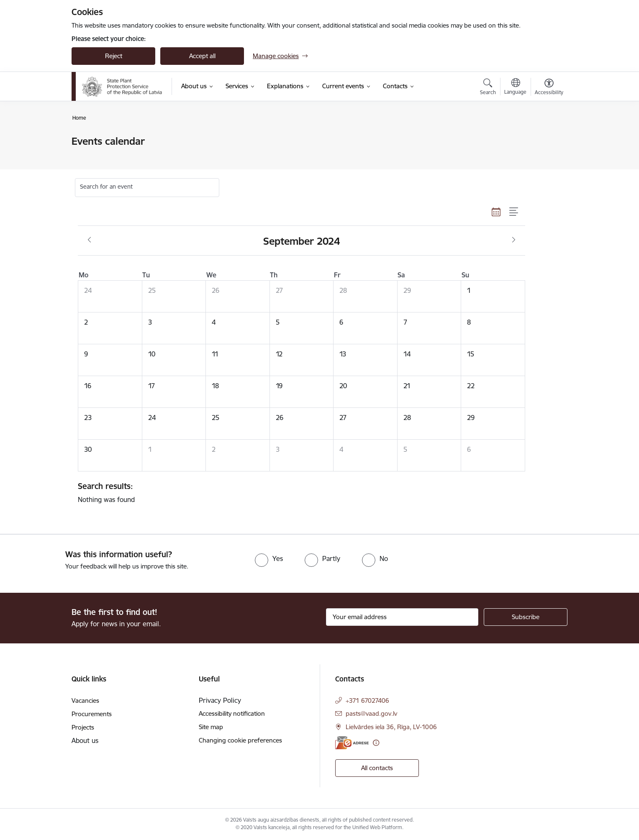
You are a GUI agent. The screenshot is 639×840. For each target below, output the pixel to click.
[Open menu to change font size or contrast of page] (549, 88)
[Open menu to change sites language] (515, 87)
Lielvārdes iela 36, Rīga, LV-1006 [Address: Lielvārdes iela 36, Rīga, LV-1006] (391, 727)
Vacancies (85, 700)
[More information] (376, 743)
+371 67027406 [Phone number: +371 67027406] (367, 700)
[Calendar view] (496, 212)
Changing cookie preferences (240, 740)
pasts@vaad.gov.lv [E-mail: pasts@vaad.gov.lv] (371, 713)
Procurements (92, 714)
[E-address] (352, 743)
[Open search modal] (488, 88)
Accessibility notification (232, 713)
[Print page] (547, 138)
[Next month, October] (514, 240)
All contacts (377, 768)
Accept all (202, 56)
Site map (211, 727)
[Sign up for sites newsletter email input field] (402, 617)
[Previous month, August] (89, 240)
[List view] (514, 212)
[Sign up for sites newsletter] (526, 617)
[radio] (269, 558)
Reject (114, 56)
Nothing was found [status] (298, 492)
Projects (83, 727)
